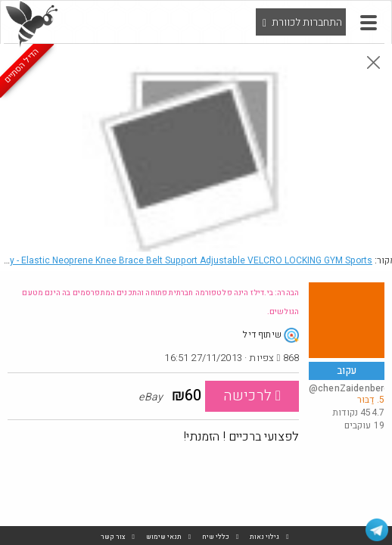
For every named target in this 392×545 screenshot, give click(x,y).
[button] (369, 23)
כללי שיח (216, 537)
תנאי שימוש (164, 537)
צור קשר (113, 537)
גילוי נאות (264, 537)
